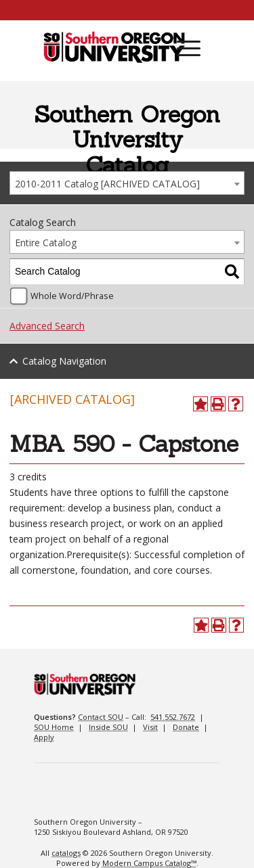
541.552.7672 (173, 717)
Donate (186, 727)
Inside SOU (108, 727)
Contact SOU (101, 717)
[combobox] (127, 183)
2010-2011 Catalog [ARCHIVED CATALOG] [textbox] (107, 184)
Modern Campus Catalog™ (149, 863)
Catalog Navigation (64, 361)
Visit (150, 727)
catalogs (66, 853)
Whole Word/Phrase (72, 296)
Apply (44, 737)
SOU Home (54, 727)
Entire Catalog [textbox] (46, 243)
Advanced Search (47, 326)
